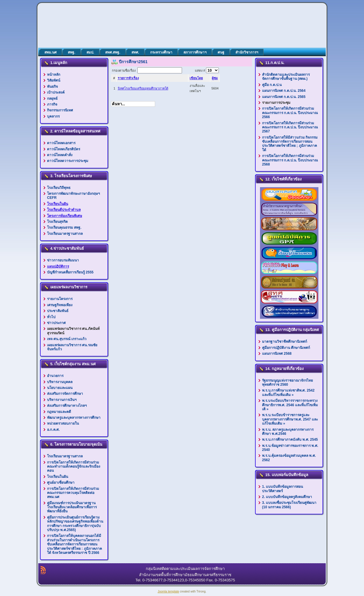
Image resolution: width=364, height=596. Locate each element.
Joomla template (168, 591)
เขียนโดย (196, 78)
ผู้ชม (215, 78)
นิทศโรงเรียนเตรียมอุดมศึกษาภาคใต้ (143, 88)
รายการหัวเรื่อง (128, 78)
